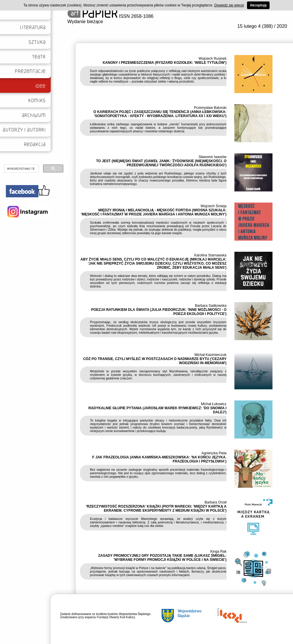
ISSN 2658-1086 (110, 16)
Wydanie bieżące (85, 22)
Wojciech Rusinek (213, 59)
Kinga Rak (218, 551)
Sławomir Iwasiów (213, 157)
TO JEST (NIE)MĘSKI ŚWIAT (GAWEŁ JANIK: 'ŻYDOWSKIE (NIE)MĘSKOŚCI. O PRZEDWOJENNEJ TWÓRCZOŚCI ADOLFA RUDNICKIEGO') (161, 163)
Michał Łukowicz (214, 404)
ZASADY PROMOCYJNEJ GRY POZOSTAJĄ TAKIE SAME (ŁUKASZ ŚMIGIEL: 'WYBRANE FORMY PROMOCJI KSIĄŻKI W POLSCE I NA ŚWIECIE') (162, 558)
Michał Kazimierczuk (211, 355)
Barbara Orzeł (216, 502)
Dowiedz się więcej (229, 5)
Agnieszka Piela (214, 453)
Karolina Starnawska (210, 255)
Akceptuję (258, 5)
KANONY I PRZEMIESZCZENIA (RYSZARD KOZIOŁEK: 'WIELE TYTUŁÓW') (165, 63)
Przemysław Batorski (210, 108)
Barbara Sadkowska (211, 306)
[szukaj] (21, 169)
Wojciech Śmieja (214, 206)
